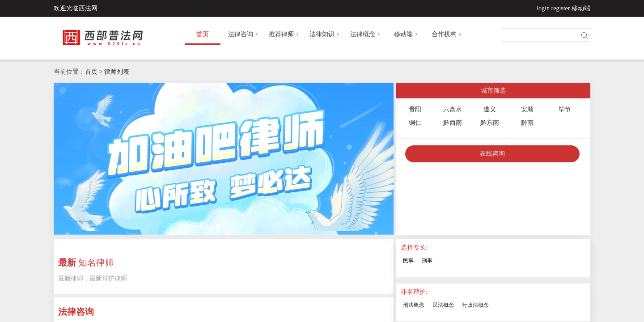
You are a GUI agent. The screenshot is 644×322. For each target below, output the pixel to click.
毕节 (565, 109)
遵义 (490, 109)
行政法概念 (475, 305)
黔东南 (490, 123)
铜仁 (415, 123)
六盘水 (453, 109)
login (543, 8)
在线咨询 (492, 154)
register (561, 8)
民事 (408, 261)
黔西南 (453, 123)
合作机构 (447, 34)
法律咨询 (244, 34)
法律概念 (366, 34)
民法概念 (443, 305)
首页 (203, 34)
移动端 (581, 8)
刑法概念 (414, 305)
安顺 (527, 109)
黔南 (527, 123)
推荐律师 (284, 34)
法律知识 (325, 34)
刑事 (427, 261)
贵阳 (415, 109)
